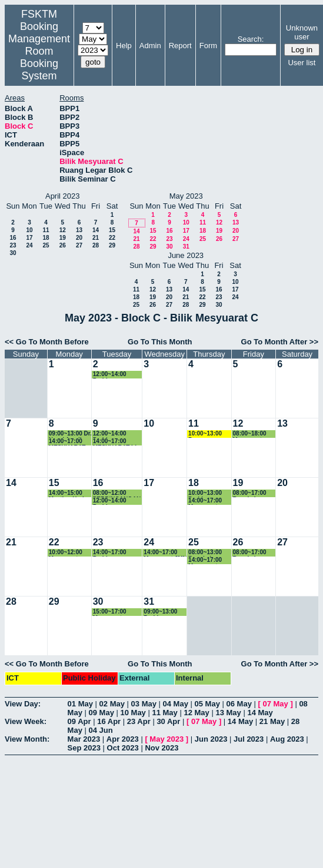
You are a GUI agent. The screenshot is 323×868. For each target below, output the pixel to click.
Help (124, 46)
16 (13, 238)
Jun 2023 (211, 739)
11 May (164, 713)
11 (46, 230)
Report (180, 46)
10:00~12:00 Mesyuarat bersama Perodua (66, 553)
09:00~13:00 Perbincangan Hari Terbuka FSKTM (163, 612)
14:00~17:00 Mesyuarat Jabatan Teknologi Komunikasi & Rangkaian (208, 560)
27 (79, 245)
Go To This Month (160, 342)
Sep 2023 (84, 748)
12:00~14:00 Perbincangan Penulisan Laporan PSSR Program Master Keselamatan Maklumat (115, 375)
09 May (101, 713)
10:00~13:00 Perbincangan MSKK (208, 493)
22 (112, 238)
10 (29, 230)
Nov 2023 (161, 748)
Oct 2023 (123, 748)
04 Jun (101, 730)
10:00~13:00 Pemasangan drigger (207, 434)
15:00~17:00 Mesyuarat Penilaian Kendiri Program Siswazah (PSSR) (117, 612)
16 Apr (109, 721)
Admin (150, 46)
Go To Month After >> (280, 342)
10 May (133, 713)
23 (13, 245)
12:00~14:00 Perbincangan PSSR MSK (112, 501)
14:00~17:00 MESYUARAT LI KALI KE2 (115, 442)
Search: (251, 39)
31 (186, 247)
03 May (144, 704)
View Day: (23, 704)
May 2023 (167, 739)
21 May (272, 721)
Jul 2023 (249, 739)
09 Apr (79, 721)
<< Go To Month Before (47, 342)
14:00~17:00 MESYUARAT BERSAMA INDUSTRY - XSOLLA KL (67, 442)
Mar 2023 (84, 739)
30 (13, 253)
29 (112, 245)
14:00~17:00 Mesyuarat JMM (165, 553)
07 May (275, 704)
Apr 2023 (123, 739)
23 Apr (139, 721)
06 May (239, 704)
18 (46, 238)
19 (63, 238)
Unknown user (302, 32)
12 (63, 230)
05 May (207, 704)
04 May (176, 704)
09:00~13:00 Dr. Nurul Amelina (70, 434)
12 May (196, 713)
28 (96, 245)
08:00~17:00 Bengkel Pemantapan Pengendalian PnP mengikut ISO (253, 493)
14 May (260, 713)
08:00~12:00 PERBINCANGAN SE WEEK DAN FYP (117, 493)
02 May (112, 704)
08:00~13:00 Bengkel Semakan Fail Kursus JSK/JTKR (207, 553)
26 (63, 245)
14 (96, 230)
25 (46, 245)
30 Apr (168, 721)
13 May (228, 713)
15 (112, 230)
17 (29, 238)
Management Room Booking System (39, 57)
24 (29, 245)
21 (96, 238)
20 (79, 238)
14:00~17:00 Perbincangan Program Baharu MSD (116, 553)
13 (79, 230)
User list (302, 63)
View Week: (26, 721)
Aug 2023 (287, 739)
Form (208, 46)
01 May (80, 704)
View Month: (27, 739)
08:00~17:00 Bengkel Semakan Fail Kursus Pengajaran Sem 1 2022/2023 (252, 553)
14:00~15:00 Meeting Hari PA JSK (66, 493)
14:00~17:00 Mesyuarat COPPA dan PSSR (205, 501)
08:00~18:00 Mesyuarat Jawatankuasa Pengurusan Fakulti (253, 434)
